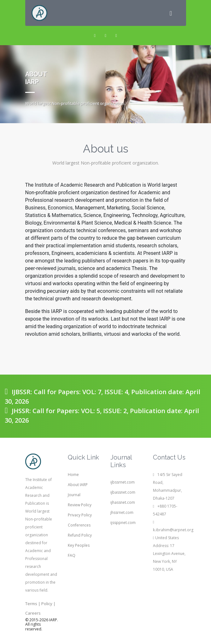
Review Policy (80, 505)
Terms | (33, 604)
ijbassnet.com (123, 492)
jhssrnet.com (122, 512)
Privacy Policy (80, 515)
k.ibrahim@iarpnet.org (173, 530)
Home (73, 475)
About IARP (78, 485)
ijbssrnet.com (123, 482)
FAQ (72, 555)
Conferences (79, 525)
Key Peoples (79, 545)
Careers (33, 613)
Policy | (48, 604)
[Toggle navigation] (171, 13)
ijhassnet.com (123, 502)
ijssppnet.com (123, 523)
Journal (74, 495)
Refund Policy (80, 535)
